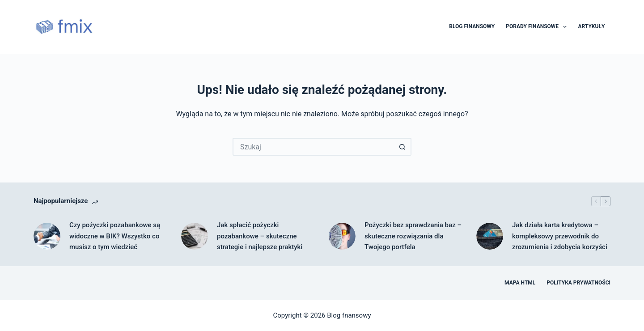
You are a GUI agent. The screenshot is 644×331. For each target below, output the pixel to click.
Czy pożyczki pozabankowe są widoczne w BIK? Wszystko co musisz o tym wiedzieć (115, 236)
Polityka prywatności (578, 283)
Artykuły (591, 26)
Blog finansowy (472, 26)
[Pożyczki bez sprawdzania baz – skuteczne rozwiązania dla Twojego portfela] (342, 236)
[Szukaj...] (313, 147)
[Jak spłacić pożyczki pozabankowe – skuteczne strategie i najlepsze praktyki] (195, 236)
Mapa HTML (520, 283)
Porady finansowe (538, 27)
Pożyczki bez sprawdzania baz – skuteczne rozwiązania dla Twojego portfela (413, 236)
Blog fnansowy (349, 315)
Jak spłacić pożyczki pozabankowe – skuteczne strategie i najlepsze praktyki (260, 236)
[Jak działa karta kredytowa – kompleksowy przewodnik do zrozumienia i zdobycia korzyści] (490, 236)
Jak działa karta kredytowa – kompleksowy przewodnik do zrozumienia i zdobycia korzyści (560, 236)
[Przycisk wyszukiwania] (402, 147)
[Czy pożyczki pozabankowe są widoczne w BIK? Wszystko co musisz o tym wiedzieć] (47, 236)
